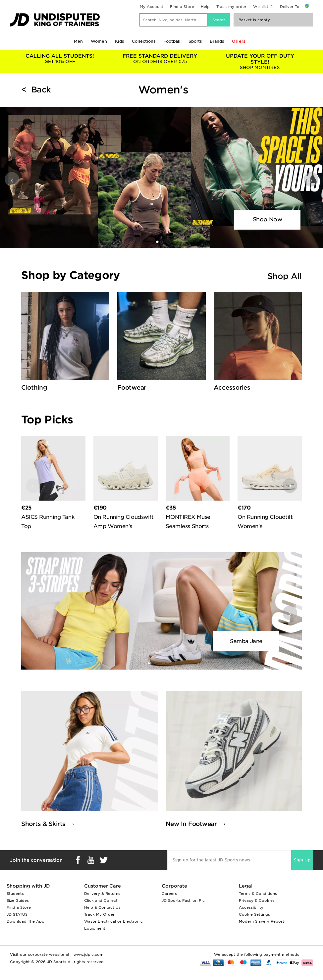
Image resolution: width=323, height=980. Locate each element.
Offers (239, 41)
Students (15, 894)
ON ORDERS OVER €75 (160, 58)
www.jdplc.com (88, 954)
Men (78, 41)
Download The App (26, 921)
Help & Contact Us (102, 907)
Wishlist (261, 7)
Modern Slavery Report (262, 921)
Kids (119, 41)
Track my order (231, 7)
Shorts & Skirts (43, 824)
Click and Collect (101, 900)
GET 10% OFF (60, 58)
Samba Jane (246, 641)
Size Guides (18, 900)
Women (99, 41)
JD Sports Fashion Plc (183, 900)
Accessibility (251, 907)
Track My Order (99, 914)
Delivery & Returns (102, 894)
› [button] (311, 179)
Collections (144, 41)
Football (172, 41)
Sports (195, 41)
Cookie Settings (254, 914)
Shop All (285, 276)
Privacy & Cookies (257, 900)
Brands (217, 41)
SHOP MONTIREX (260, 61)
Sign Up (302, 860)
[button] (157, 242)
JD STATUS (17, 914)
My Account (152, 7)
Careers (169, 894)
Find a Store (182, 7)
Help (205, 7)
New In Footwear (191, 824)
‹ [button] (12, 179)
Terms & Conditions (258, 894)
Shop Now (268, 219)
